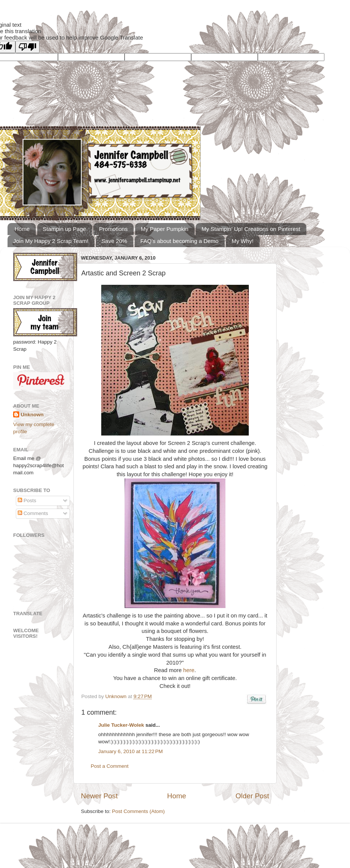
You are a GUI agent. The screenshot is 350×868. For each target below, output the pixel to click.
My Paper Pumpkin (165, 229)
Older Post (252, 796)
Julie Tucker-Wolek (121, 725)
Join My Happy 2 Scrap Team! (51, 241)
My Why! (242, 241)
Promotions (113, 229)
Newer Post (99, 796)
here (189, 670)
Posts (27, 500)
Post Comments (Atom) (138, 811)
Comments (33, 513)
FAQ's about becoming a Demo (180, 241)
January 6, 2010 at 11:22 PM (131, 751)
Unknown (117, 696)
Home (22, 229)
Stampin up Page (65, 229)
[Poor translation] (27, 47)
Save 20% (114, 241)
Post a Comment (110, 766)
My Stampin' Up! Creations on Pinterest (251, 229)
